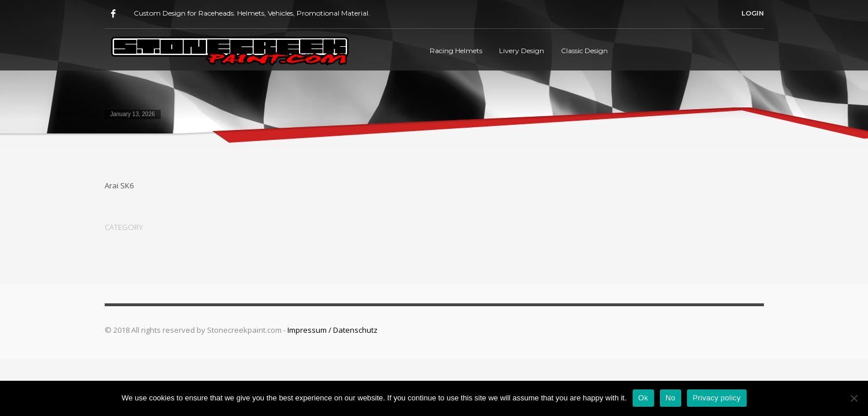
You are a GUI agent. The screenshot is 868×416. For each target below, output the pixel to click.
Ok (643, 398)
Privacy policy (717, 398)
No (671, 398)
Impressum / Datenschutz (333, 330)
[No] (854, 398)
